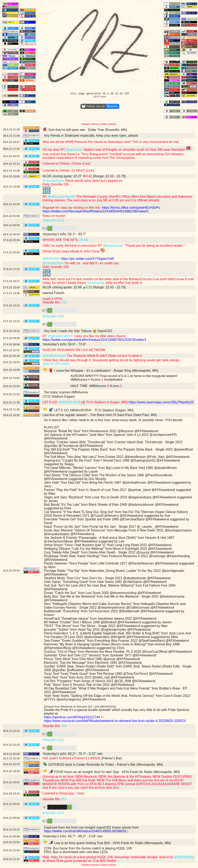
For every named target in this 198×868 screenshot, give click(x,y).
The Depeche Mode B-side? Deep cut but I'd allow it (104, 356)
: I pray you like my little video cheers (99, 336)
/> (102, 717)
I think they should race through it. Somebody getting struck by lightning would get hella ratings (111, 360)
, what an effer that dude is (123, 283)
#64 (64, 726)
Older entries (108, 124)
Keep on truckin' (54, 216)
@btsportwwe (113, 246)
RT (45, 197)
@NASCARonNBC (56, 364)
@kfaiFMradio (184, 857)
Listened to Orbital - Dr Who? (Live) (68, 170)
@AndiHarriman (54, 356)
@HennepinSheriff (61, 197)
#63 (64, 799)
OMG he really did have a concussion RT (73, 246)
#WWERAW (51, 259)
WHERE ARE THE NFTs (61, 240)
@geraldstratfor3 (60, 336)
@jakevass (74, 150)
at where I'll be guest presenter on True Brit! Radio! (79, 861)
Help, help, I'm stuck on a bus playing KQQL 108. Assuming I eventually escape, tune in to (108, 857)
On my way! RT (54, 150)
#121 (60, 740)
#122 (60, 316)
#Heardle (49, 220)
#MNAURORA (69, 402)
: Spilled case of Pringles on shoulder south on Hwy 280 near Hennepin (136, 150)
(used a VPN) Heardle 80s (52, 301)
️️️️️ (60, 229)
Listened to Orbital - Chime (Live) (66, 163)
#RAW (84, 240)
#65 (64, 302)
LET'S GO (50, 402)
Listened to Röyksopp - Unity (63, 793)
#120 (60, 813)
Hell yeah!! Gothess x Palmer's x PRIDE (71, 758)
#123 (60, 220)
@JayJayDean (53, 181)
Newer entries (90, 124)
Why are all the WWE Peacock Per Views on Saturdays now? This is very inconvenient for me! (111, 142)
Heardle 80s (52, 726)
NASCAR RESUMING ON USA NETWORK (74, 350)
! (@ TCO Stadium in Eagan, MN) (103, 402)
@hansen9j (95, 283)
